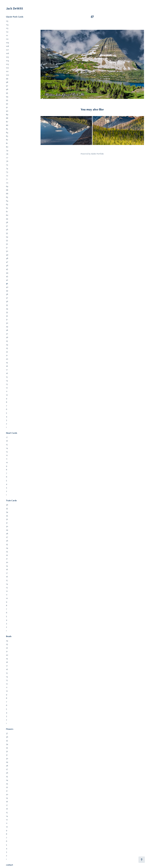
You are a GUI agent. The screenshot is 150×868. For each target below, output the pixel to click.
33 (7, 312)
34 (7, 309)
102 (7, 68)
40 (7, 287)
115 (7, 21)
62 (7, 208)
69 (7, 186)
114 (7, 25)
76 (7, 161)
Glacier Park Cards (15, 17)
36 (7, 301)
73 (7, 172)
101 (7, 71)
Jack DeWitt (15, 8)
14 (7, 380)
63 (7, 204)
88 (7, 118)
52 (7, 244)
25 (7, 341)
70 (7, 183)
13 (7, 384)
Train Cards (11, 500)
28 (7, 330)
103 (7, 64)
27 (7, 334)
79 (7, 150)
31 (7, 319)
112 (7, 32)
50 (7, 251)
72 (7, 176)
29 (7, 327)
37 (7, 298)
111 (7, 35)
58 (7, 222)
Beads (9, 636)
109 (7, 43)
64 (7, 201)
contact (9, 865)
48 (7, 258)
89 (7, 114)
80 (7, 147)
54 (7, 237)
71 (7, 179)
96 (7, 89)
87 (7, 122)
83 (7, 136)
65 (7, 197)
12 (7, 388)
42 (7, 280)
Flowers (10, 729)
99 (7, 79)
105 (7, 57)
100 (8, 75)
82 (7, 140)
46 (7, 265)
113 (7, 28)
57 (7, 226)
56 (7, 229)
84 (7, 132)
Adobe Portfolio (97, 154)
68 (7, 190)
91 (7, 107)
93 (7, 100)
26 (7, 337)
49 (7, 255)
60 (7, 215)
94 (7, 96)
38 (7, 294)
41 (7, 283)
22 (7, 352)
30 (7, 323)
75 (7, 165)
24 (7, 345)
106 (7, 53)
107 (7, 50)
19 (7, 362)
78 (7, 154)
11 (7, 391)
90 (7, 111)
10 (7, 395)
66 (7, 194)
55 (7, 233)
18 (7, 366)
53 (7, 240)
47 (7, 262)
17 (7, 370)
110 (7, 39)
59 (7, 219)
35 (7, 305)
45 (7, 269)
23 (7, 348)
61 (7, 212)
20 (7, 359)
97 (7, 86)
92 (7, 104)
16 (7, 373)
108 (7, 46)
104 (7, 61)
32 (7, 316)
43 (7, 276)
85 (7, 129)
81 (7, 143)
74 (7, 168)
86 (7, 125)
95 (7, 93)
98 (7, 82)
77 (7, 158)
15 (7, 377)
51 (7, 247)
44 (7, 273)
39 (7, 291)
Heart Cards (12, 433)
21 (7, 355)
